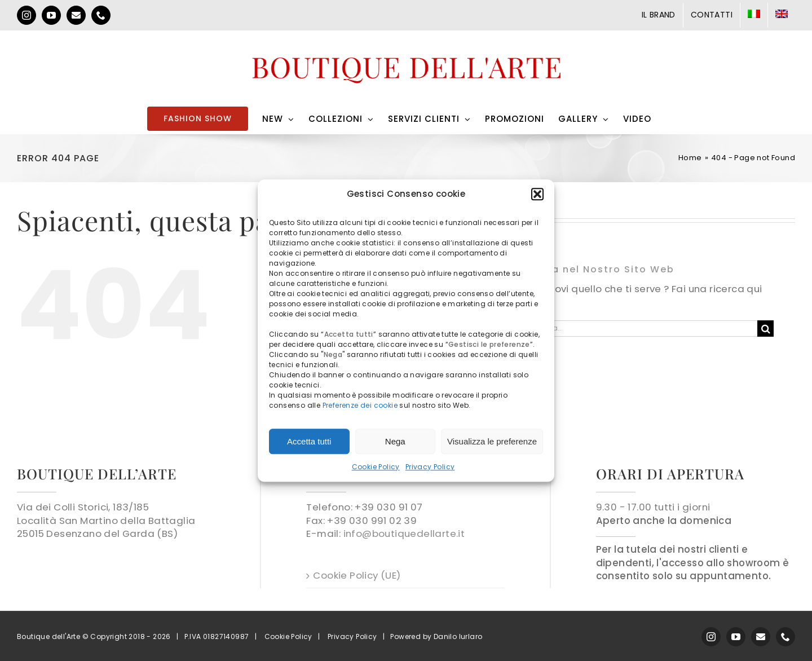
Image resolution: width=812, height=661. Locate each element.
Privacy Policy (430, 467)
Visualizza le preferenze (492, 441)
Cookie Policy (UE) (357, 576)
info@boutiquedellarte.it (404, 534)
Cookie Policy (376, 467)
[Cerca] (765, 329)
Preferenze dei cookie (360, 405)
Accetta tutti (309, 441)
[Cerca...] (641, 329)
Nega (395, 441)
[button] (537, 194)
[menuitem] (754, 15)
